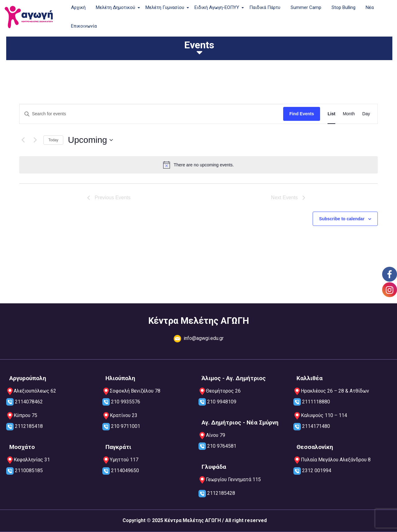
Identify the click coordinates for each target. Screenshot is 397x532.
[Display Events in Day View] (366, 114)
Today (53, 140)
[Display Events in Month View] (349, 114)
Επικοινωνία (84, 26)
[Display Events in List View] (331, 114)
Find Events (302, 114)
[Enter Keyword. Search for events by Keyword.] (151, 114)
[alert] (198, 165)
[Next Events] (35, 140)
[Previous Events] (23, 140)
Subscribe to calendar (342, 219)
